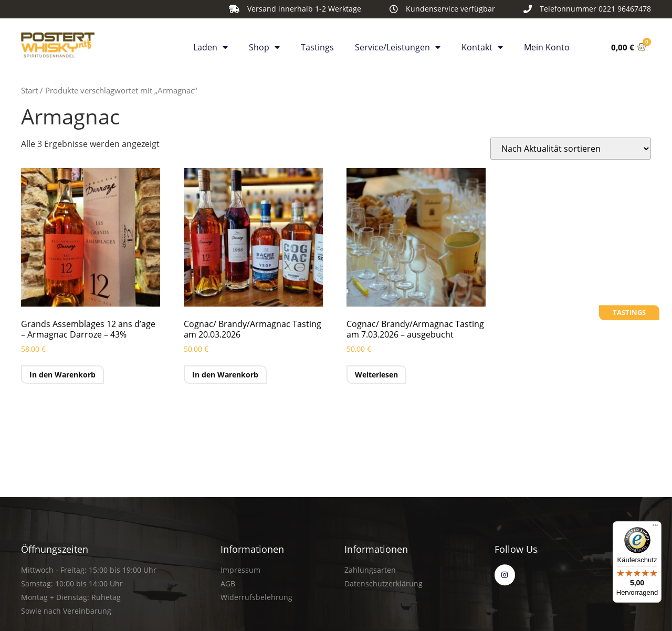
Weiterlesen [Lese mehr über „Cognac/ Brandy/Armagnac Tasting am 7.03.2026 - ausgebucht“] (376, 375)
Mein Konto (547, 45)
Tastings (317, 45)
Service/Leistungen (398, 45)
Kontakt (482, 45)
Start (29, 90)
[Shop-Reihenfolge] (571, 149)
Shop (264, 45)
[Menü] (655, 528)
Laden (211, 45)
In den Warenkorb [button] (62, 375)
